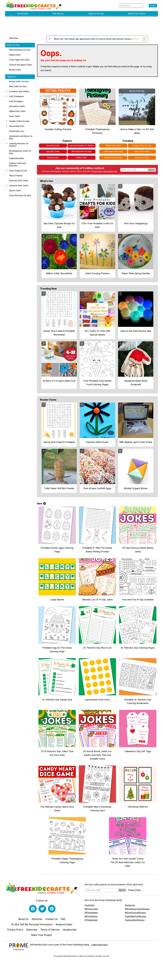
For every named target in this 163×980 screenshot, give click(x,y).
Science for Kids (142, 158)
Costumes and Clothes (19, 91)
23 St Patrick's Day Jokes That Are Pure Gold (57, 753)
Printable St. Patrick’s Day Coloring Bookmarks (138, 701)
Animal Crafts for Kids (19, 81)
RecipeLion (130, 905)
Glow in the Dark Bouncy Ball (136, 331)
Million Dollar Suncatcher (59, 273)
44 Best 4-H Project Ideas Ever (59, 381)
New (41, 504)
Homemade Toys (17, 131)
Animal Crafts (15, 70)
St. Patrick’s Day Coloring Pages (138, 648)
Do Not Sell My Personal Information (32, 924)
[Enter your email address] (101, 890)
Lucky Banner (57, 600)
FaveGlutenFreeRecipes (136, 916)
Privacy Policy (97, 171)
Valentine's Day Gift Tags (138, 751)
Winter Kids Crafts (113, 146)
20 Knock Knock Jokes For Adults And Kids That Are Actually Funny (97, 755)
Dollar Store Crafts (142, 152)
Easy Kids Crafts (53, 152)
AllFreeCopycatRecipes (135, 913)
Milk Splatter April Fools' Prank (136, 442)
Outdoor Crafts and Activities (17, 165)
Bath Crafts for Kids (18, 86)
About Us (23, 919)
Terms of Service (50, 930)
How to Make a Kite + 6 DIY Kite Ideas (137, 131)
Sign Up (151, 170)
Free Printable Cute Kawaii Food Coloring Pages (97, 383)
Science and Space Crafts (21, 65)
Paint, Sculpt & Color (18, 171)
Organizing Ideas (17, 158)
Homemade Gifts (17, 126)
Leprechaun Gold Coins (97, 700)
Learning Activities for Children (19, 145)
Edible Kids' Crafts (17, 111)
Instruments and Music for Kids (21, 137)
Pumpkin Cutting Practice (58, 129)
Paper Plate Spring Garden (136, 273)
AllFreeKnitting (91, 913)
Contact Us (52, 919)
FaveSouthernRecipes (135, 920)
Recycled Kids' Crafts (19, 181)
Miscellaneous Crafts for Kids (20, 152)
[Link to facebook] (33, 909)
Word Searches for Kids (20, 50)
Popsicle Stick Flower (97, 442)
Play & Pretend (16, 176)
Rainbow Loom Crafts (113, 158)
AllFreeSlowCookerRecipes (137, 909)
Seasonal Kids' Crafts (19, 186)
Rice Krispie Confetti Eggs (97, 488)
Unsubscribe (70, 930)
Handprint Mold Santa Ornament (136, 383)
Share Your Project (42, 935)
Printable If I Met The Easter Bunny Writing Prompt (97, 550)
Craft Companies (16, 96)
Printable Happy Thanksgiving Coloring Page (67, 860)
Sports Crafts (15, 191)
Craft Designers (16, 101)
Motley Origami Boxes (136, 488)
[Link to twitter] (42, 909)
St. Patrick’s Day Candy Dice (57, 700)
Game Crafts (15, 116)
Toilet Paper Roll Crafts (19, 60)
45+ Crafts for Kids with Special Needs (97, 333)
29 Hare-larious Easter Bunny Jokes (138, 550)
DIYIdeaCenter (91, 920)
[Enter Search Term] (131, 6)
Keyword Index (64, 924)
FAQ (63, 919)
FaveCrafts (89, 905)
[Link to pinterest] (52, 909)
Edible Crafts (15, 55)
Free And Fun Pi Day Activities (138, 600)
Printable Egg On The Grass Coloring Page (57, 650)
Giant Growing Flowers (97, 273)
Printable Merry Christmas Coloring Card (97, 809)
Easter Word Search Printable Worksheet (59, 333)
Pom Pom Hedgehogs (136, 223)
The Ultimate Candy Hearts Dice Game (57, 809)
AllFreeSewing (91, 916)
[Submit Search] (153, 6)
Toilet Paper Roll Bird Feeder (59, 488)
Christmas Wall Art (138, 807)
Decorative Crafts (17, 106)
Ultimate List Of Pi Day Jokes (97, 600)
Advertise (37, 919)
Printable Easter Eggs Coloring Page (57, 550)
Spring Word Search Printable (59, 442)
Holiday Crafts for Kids (19, 121)
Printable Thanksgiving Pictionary (97, 131)
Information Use (110, 171)
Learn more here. (100, 945)
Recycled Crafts (53, 146)
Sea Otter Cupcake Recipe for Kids (59, 225)
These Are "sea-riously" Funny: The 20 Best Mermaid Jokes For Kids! (128, 862)
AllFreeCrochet (91, 909)
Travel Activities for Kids (20, 196)
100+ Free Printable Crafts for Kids (97, 225)
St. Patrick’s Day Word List (97, 648)
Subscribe (14, 38)
